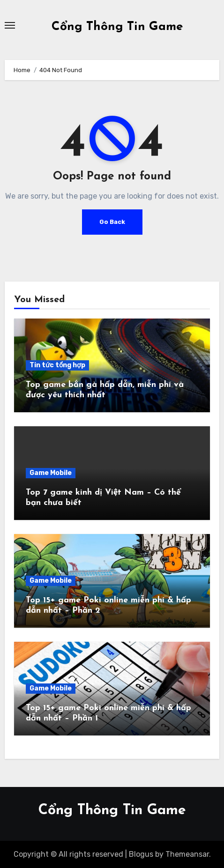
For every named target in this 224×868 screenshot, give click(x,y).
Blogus (141, 854)
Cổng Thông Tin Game (117, 27)
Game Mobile (51, 473)
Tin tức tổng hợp (57, 365)
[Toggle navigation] (10, 25)
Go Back (112, 222)
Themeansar (187, 854)
